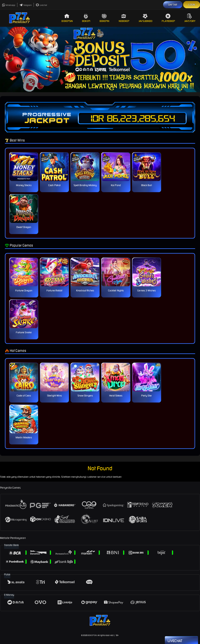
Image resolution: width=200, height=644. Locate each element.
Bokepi (86, 18)
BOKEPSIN (92, 635)
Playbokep (168, 18)
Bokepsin (67, 18)
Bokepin (104, 18)
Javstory (190, 18)
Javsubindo (146, 18)
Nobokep (124, 18)
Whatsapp (9, 5)
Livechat (42, 5)
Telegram (25, 5)
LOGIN (192, 5)
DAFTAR (173, 5)
